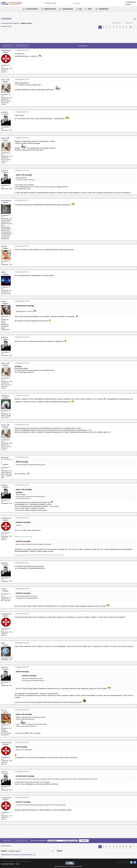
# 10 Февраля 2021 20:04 (22, 337)
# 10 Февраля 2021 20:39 (22, 563)
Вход (129, 4)
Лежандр (5, 458)
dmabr (4, 589)
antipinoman (6, 50)
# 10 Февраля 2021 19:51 (22, 200)
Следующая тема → (130, 23)
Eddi (3, 643)
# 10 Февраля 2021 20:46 (22, 797)
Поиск (90, 9)
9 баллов (6, 19)
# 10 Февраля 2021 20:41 (22, 589)
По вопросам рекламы (7, 864)
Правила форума (50, 9)
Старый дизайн (68, 9)
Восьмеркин (6, 201)
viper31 (4, 246)
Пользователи (104, 9)
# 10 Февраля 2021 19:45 (22, 138)
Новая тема (7, 46)
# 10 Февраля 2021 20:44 (22, 667)
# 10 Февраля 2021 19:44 (22, 112)
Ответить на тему (22, 46)
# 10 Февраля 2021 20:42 (22, 643)
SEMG (3, 272)
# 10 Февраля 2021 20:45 (22, 742)
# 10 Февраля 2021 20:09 (22, 425)
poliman (4, 112)
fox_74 (4, 710)
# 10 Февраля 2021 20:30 (22, 485)
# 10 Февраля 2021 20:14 (22, 457)
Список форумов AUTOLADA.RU (10, 23)
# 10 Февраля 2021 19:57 (22, 246)
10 (131, 27)
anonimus (5, 396)
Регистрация (131, 2)
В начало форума (32, 9)
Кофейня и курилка (26, 23)
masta (3, 301)
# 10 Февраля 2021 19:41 (22, 50)
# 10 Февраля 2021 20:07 (22, 395)
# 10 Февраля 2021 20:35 (22, 518)
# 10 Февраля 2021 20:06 (22, 363)
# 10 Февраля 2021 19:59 (22, 272)
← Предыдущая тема (116, 23)
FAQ (80, 9)
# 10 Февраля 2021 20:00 (22, 301)
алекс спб (5, 80)
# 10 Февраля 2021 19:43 (22, 79)
